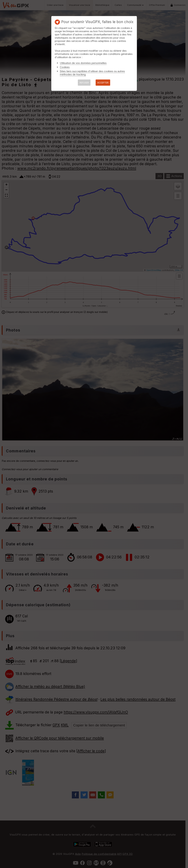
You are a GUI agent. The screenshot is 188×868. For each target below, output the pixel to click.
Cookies (65, 67)
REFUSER (84, 83)
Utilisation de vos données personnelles (83, 63)
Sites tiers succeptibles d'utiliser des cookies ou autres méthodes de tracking (92, 73)
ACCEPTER (103, 83)
